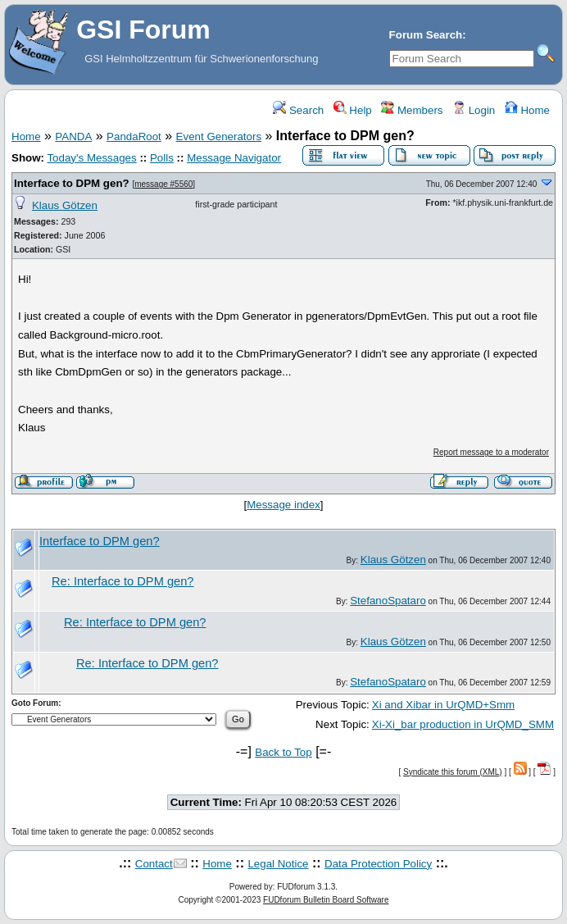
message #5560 (163, 184)
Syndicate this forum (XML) (453, 772)
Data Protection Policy (378, 864)
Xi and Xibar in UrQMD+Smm (443, 705)
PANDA (73, 137)
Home (527, 110)
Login (474, 110)
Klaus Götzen (65, 205)
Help (353, 110)
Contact (154, 864)
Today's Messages (91, 158)
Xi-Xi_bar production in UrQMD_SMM (463, 724)
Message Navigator (234, 158)
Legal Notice (278, 864)
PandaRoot (134, 137)
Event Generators (219, 137)
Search (298, 110)
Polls (162, 158)
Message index (283, 505)
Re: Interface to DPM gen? (123, 581)
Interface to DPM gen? (72, 183)
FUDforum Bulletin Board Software (326, 900)
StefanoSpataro (388, 601)
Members (412, 110)
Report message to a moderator (491, 452)
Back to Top (283, 752)
